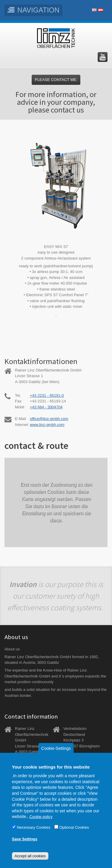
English (94, 10)
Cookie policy (41, 824)
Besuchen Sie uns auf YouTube (103, 57)
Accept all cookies (30, 863)
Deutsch (101, 10)
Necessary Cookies (33, 835)
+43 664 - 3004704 (46, 407)
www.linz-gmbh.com (47, 425)
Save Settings (25, 846)
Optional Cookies (74, 835)
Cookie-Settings (56, 756)
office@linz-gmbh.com (49, 419)
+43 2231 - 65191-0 (47, 395)
